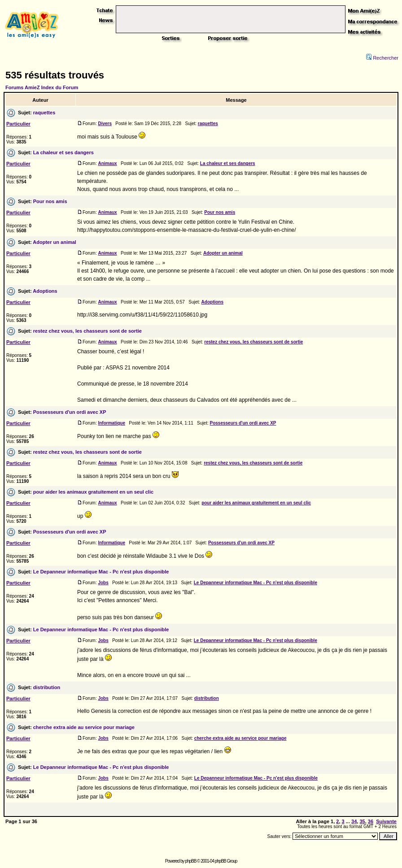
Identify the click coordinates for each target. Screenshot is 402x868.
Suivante (386, 821)
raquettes (44, 113)
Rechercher (382, 58)
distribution (47, 687)
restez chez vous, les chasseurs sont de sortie (87, 331)
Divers (105, 124)
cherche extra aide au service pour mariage (84, 727)
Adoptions (45, 291)
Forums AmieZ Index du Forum (42, 87)
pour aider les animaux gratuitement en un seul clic (93, 492)
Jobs (103, 583)
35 (362, 821)
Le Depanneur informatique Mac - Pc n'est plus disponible (101, 572)
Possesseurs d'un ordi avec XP (70, 412)
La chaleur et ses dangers (63, 152)
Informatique (111, 423)
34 (354, 821)
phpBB (190, 861)
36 (371, 821)
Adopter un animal (55, 242)
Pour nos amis (50, 201)
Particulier (18, 124)
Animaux (107, 163)
